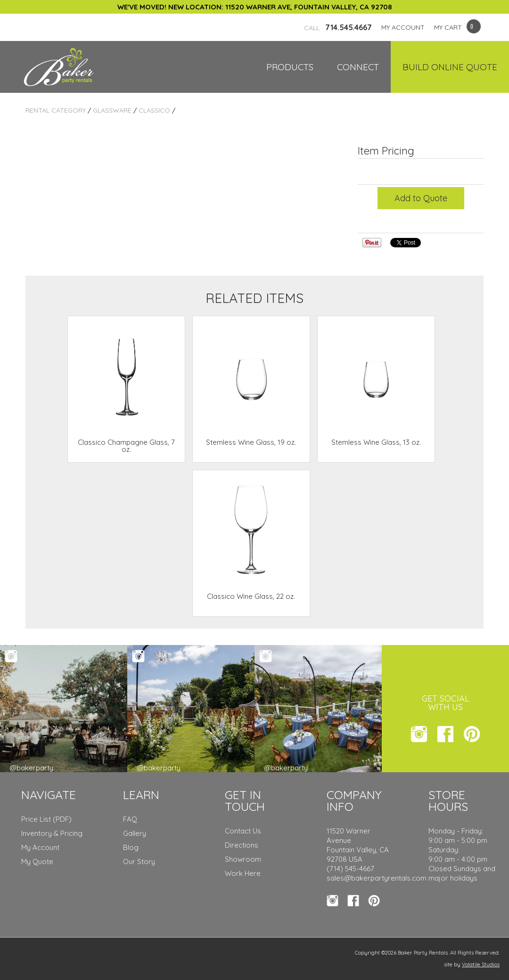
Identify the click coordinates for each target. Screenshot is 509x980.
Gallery (135, 833)
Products (290, 67)
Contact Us (243, 831)
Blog (131, 847)
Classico (154, 110)
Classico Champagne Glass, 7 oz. (126, 446)
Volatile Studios (481, 964)
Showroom (243, 859)
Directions (242, 845)
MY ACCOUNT (403, 27)
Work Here (243, 873)
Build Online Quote (450, 67)
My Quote (37, 862)
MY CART (448, 27)
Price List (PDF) (46, 819)
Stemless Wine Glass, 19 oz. (251, 442)
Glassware (112, 110)
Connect (358, 67)
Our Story (139, 862)
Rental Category (56, 110)
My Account (40, 847)
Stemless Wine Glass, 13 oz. (376, 442)
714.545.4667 (338, 27)
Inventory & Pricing (52, 833)
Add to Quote (421, 198)
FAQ (130, 819)
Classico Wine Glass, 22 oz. (251, 596)
